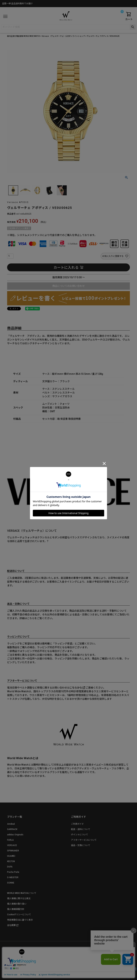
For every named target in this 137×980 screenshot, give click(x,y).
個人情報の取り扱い (17, 904)
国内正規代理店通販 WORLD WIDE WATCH (24, 36)
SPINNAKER (13, 851)
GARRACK (12, 829)
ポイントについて (80, 835)
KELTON (11, 861)
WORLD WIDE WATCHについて (22, 893)
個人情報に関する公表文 (19, 898)
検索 (133, 27)
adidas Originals (15, 835)
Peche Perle (13, 872)
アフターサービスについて (84, 840)
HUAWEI (11, 856)
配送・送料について (81, 829)
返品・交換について (81, 845)
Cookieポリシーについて (19, 915)
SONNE (11, 883)
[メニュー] (5, 16)
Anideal (11, 824)
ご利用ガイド (77, 824)
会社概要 (11, 925)
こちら (31, 618)
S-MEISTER (13, 877)
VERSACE (12, 845)
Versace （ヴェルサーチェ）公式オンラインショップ (63, 36)
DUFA (10, 867)
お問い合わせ (82, 955)
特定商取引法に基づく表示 (20, 920)
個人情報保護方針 (16, 909)
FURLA (10, 840)
